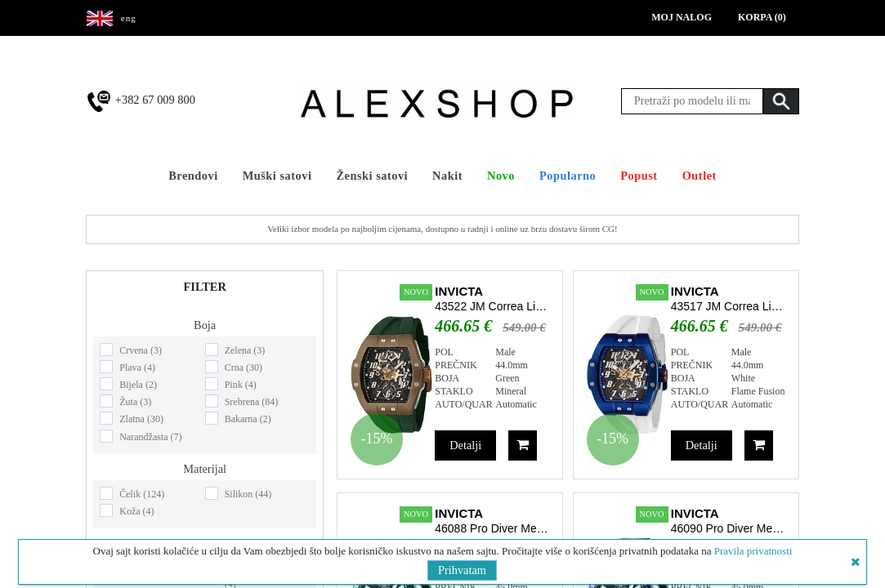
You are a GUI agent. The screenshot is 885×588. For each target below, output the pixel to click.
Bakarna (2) (248, 419)
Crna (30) (244, 367)
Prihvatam (462, 570)
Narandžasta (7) (150, 437)
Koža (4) (136, 511)
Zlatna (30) (141, 419)
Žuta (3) (135, 402)
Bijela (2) (138, 385)
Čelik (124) (142, 494)
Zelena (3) (245, 350)
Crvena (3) (141, 350)
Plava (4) (137, 367)
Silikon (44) (248, 494)
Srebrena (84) (252, 402)
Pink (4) (241, 385)
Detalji (465, 445)
